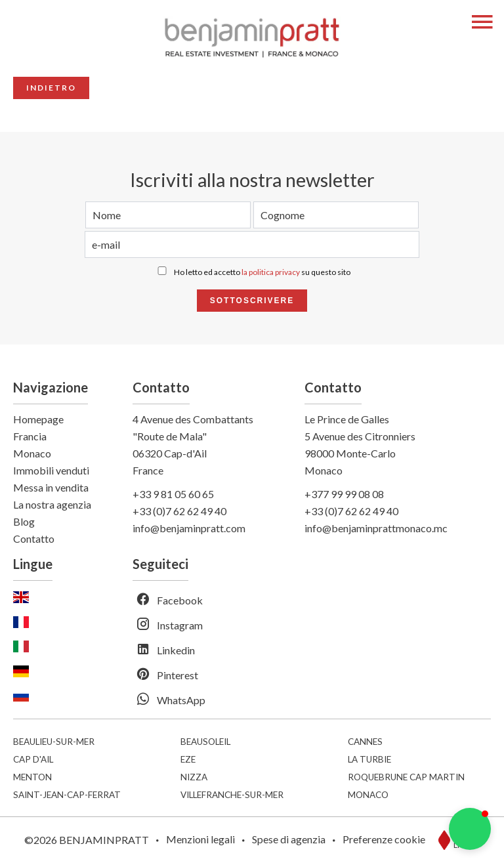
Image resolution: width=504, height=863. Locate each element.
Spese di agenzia (289, 839)
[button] (470, 829)
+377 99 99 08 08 (344, 494)
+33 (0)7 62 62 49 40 (179, 511)
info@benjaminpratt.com (189, 528)
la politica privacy (271, 272)
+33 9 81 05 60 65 (173, 494)
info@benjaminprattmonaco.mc (376, 528)
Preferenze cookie (384, 839)
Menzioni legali (200, 839)
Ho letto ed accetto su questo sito (262, 272)
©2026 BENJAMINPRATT (87, 840)
